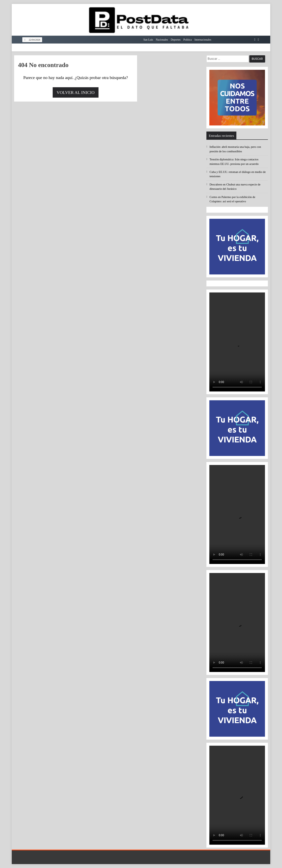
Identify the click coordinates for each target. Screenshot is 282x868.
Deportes (176, 40)
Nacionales (162, 40)
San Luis (148, 40)
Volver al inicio (76, 92)
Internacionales (203, 40)
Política (188, 40)
